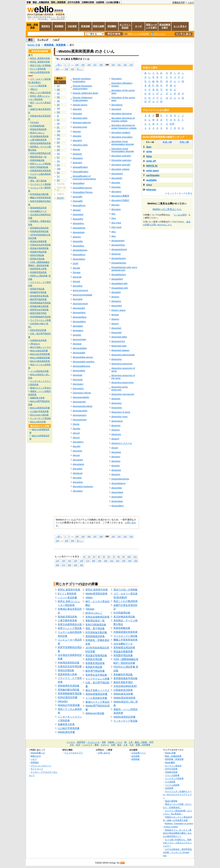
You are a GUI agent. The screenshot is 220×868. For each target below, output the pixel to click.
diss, (114, 232)
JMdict (89, 598)
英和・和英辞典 (58, 2)
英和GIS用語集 (66, 670)
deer (149, 147)
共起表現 (72, 26)
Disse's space (119, 310)
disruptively (117, 174)
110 (135, 556)
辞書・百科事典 (143, 745)
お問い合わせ (104, 753)
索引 (30, 40)
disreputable (79, 353)
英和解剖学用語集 (123, 674)
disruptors (116, 192)
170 (87, 561)
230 (124, 561)
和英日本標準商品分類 (70, 624)
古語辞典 (100, 2)
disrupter (77, 478)
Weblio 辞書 (34, 45)
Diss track (116, 227)
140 (69, 561)
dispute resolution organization (82, 80)
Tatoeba (90, 609)
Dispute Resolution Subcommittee (82, 87)
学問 (151, 742)
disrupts (115, 205)
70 (114, 556)
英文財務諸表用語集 (124, 617)
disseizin (116, 474)
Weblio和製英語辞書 (96, 694)
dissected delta (119, 337)
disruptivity (117, 178)
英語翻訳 (112, 26)
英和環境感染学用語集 (125, 678)
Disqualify (78, 201)
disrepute (77, 375)
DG (58, 108)
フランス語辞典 (172, 775)
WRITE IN (152, 166)
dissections (117, 421)
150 (75, 561)
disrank (76, 281)
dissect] (115, 439)
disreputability (80, 348)
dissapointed (118, 241)
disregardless (80, 317)
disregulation (79, 321)
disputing (77, 140)
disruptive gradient (121, 132)
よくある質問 (180, 215)
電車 (104, 742)
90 (123, 556)
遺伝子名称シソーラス (97, 690)
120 (57, 561)
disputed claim (80, 118)
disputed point (80, 127)
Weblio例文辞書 (66, 732)
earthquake (153, 175)
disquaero (78, 158)
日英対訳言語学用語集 (70, 666)
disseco (115, 319)
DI (58, 116)
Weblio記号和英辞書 (69, 705)
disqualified (78, 183)
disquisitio (78, 241)
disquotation (79, 259)
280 (69, 565)
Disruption (117, 79)
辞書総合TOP (179, 2)
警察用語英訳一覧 (95, 621)
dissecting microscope (123, 394)
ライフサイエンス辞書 (97, 679)
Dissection (117, 408)
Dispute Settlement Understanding (82, 99)
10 (84, 556)
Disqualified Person (83, 192)
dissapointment (119, 249)
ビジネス (71, 742)
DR (58, 150)
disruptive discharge (122, 114)
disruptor (116, 183)
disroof (76, 433)
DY (58, 176)
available (152, 180)
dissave (115, 297)
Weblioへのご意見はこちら (167, 209)
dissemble (117, 488)
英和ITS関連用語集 (96, 625)
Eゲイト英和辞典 (67, 594)
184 (77, 65)
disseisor (116, 461)
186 (89, 65)
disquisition (78, 246)
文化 (72, 745)
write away (153, 171)
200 (106, 561)
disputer (77, 131)
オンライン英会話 (125, 26)
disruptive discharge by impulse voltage (123, 119)
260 (57, 565)
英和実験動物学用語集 (70, 693)
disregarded (79, 308)
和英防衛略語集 (122, 628)
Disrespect (78, 388)
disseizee (116, 470)
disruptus (116, 209)
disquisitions (79, 255)
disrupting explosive (83, 486)
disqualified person (82, 188)
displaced (78, 473)
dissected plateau (120, 350)
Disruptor (116, 187)
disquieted (78, 214)
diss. (114, 236)
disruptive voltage (120, 169)
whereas (151, 190)
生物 (113, 745)
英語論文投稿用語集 (96, 655)
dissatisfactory (119, 274)
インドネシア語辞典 (174, 778)
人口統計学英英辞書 (69, 728)
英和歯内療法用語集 (69, 690)
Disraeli (77, 272)
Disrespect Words (82, 393)
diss (113, 214)
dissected (116, 328)
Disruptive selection (121, 160)
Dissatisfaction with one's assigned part (124, 269)
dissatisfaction (119, 258)
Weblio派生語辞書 (123, 694)
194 (57, 69)
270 (63, 565)
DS (58, 154)
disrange (77, 277)
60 (109, 556)
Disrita (76, 424)
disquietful (78, 219)
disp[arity (77, 154)
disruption (78, 491)
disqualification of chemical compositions (84, 177)
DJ (58, 120)
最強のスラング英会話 (97, 702)
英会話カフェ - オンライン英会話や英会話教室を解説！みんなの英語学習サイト (177, 833)
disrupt (76, 455)
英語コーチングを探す (152, 26)
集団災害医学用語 (123, 682)
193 (131, 65)
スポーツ (105, 745)
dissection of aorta (121, 412)
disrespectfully (80, 411)
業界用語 (81, 742)
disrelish (77, 335)
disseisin (116, 457)
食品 (119, 745)
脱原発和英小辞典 (67, 674)
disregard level (80, 304)
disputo (76, 149)
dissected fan (118, 341)
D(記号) (60, 198)
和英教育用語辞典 (95, 663)
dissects (116, 430)
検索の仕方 (36, 756)
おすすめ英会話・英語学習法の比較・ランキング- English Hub (177, 852)
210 (112, 561)
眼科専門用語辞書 (95, 671)
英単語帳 (85, 26)
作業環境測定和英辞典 (125, 632)
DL (58, 127)
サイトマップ (37, 769)
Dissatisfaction (119, 263)
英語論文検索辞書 (123, 651)
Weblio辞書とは (38, 753)
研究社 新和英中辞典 (97, 590)
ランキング (43, 40)
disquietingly (79, 228)
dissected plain (119, 346)
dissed (115, 448)
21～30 (184, 142)
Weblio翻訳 (170, 762)
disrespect (78, 384)
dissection (117, 403)
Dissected (116, 333)
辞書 (29, 2)
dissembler (117, 497)
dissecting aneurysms (122, 382)
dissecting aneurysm (122, 364)
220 (118, 561)
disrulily (77, 446)
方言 (132, 745)
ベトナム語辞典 (172, 785)
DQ (58, 146)
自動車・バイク (115, 742)
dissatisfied (117, 279)
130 (63, 561)
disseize (116, 466)
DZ (58, 180)
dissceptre (117, 306)
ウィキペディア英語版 (125, 721)
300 (72, 69)
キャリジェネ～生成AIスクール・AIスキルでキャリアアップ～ (177, 794)
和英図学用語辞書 (123, 655)
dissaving (116, 301)
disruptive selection (121, 156)
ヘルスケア (87, 745)
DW (59, 169)
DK (58, 124)
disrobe (76, 429)
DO (58, 139)
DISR (75, 263)
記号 (172, 124)
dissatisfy (116, 292)
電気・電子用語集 (95, 628)
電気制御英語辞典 (95, 636)
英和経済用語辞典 (67, 617)
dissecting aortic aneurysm (120, 388)
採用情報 (135, 759)
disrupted (77, 469)
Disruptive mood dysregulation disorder (123, 150)
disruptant (78, 460)
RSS (123, 863)
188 (101, 65)
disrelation (78, 330)
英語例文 (46, 26)
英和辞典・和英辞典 (55, 45)
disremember (79, 339)
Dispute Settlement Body (85, 93)
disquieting (78, 223)
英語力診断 (99, 26)
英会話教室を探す (165, 26)
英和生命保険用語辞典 (97, 617)
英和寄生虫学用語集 (96, 675)
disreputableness (81, 366)
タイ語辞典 (170, 782)
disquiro (77, 237)
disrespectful (79, 402)
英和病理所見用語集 (69, 686)
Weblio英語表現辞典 (124, 698)
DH (58, 112)
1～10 (150, 142)
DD (58, 97)
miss (149, 185)
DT (58, 158)
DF (58, 105)
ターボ (138, 26)
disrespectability (81, 397)
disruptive (116, 109)
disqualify (78, 197)
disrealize (78, 286)
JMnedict (63, 701)
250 (136, 561)
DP (58, 143)
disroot (76, 438)
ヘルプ (191, 2)
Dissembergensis (120, 479)
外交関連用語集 (122, 613)
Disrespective (80, 420)
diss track (116, 223)
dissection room (119, 417)
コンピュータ (93, 742)
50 (104, 556)
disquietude (79, 232)
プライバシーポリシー (41, 766)
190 (113, 65)
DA (58, 86)
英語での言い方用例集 (125, 590)
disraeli (76, 268)
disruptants (78, 464)
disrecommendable (82, 295)
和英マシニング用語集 (70, 628)
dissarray (116, 254)
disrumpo (77, 451)
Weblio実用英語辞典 (96, 594)
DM (59, 131)
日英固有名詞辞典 (123, 690)
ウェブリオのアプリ (74, 753)
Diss (114, 218)
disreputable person (83, 357)
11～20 (167, 142)
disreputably (79, 371)
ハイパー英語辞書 (67, 598)
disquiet (77, 210)
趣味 (97, 745)
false (149, 156)
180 (93, 561)
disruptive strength (121, 165)
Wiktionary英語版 (95, 713)
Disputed (77, 114)
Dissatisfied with (120, 288)
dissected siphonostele (123, 355)
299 (66, 69)
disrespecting (79, 415)
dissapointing (118, 245)
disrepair (77, 344)
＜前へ (59, 65)
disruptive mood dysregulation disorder (123, 143)
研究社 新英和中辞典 (69, 590)
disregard (78, 299)
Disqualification (80, 172)
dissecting (117, 359)
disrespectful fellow (82, 406)
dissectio (116, 399)
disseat (115, 315)
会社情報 (135, 756)
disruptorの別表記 (120, 200)
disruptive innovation (122, 137)
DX (58, 173)
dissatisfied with (119, 283)
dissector (116, 425)
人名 (125, 745)
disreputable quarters (84, 362)
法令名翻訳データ (123, 644)
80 (119, 556)
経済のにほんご (94, 613)
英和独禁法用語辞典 (124, 647)
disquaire (77, 163)
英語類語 (59, 26)
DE (58, 101)
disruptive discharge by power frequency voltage (124, 127)
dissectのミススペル (122, 443)
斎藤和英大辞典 (66, 724)
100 (129, 556)
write (149, 151)
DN (58, 135)
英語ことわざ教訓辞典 (125, 601)
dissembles (117, 501)
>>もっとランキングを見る (179, 193)
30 (94, 556)
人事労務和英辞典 (67, 620)
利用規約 (35, 762)
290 (75, 565)
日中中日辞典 (74, 2)
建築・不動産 (141, 742)
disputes (77, 136)
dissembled (117, 492)
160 (81, 561)
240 (130, 561)
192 (125, 65)
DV (58, 165)
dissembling (117, 506)
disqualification (80, 167)
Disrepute (78, 380)
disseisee (116, 452)
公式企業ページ (139, 753)
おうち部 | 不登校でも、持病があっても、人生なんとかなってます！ (177, 843)
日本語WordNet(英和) (125, 686)
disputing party (80, 145)
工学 (131, 742)
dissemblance (118, 483)
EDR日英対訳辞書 (68, 697)
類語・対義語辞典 (41, 2)
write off (151, 161)
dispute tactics (80, 105)
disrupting (78, 482)
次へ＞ (80, 69)
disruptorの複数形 (120, 196)
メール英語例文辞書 (96, 698)
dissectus (116, 434)
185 (83, 65)
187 (95, 65)
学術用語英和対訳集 (69, 663)
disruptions (117, 105)
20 (89, 556)
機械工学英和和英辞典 (125, 640)
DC (58, 93)
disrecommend (80, 290)
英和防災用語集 (94, 659)
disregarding (79, 313)
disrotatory (78, 442)
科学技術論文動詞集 (96, 632)
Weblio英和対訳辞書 (124, 717)
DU (58, 161)
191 (119, 65)
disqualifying (79, 205)
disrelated (78, 326)
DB (58, 90)
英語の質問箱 (171, 801)
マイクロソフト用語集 (125, 636)
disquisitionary (80, 250)
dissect (115, 324)
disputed (77, 109)
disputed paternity (82, 122)
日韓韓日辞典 (88, 2)
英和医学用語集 (94, 667)
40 (99, 556)
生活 (78, 745)
